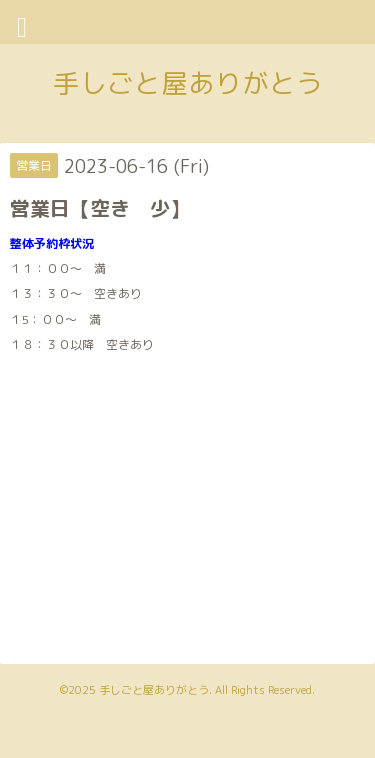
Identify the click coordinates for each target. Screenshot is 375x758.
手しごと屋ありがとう (188, 83)
